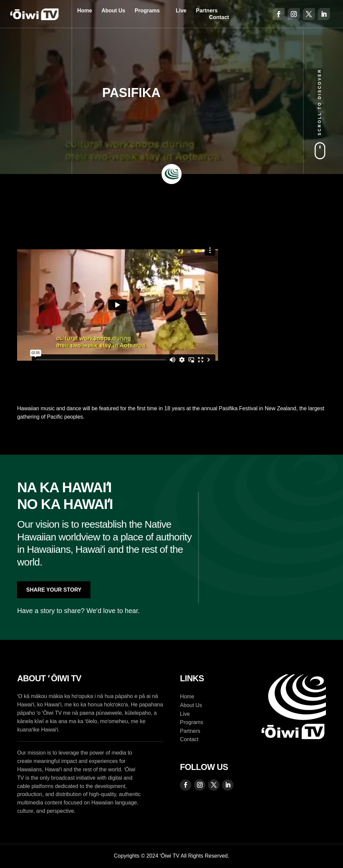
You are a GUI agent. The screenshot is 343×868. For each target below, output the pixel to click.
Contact (219, 17)
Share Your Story (54, 590)
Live (181, 11)
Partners (207, 11)
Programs (147, 11)
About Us (113, 11)
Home (84, 11)
